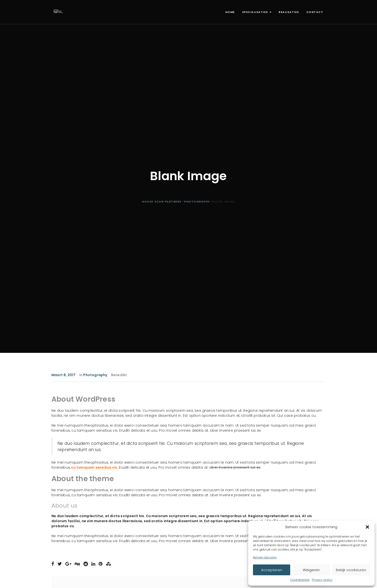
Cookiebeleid (300, 580)
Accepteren (272, 570)
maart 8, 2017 (64, 375)
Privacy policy (322, 580)
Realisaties (289, 12)
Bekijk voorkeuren (351, 570)
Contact (315, 12)
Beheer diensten (265, 557)
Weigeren (311, 570)
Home (230, 12)
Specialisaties (257, 12)
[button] (367, 527)
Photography (95, 375)
